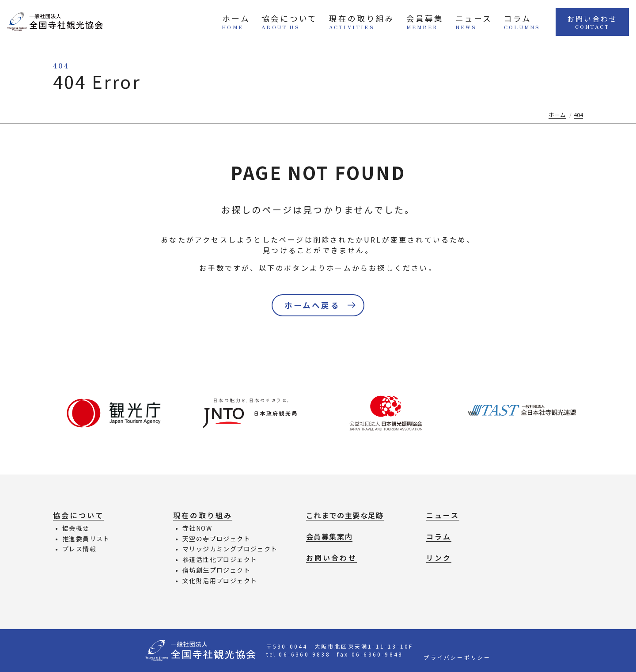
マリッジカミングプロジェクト (230, 549)
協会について (281, 23)
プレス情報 (79, 549)
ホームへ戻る (312, 305)
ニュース (466, 23)
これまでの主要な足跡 (345, 515)
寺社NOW (197, 528)
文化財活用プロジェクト (220, 581)
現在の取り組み (353, 23)
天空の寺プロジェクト (216, 539)
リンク (439, 558)
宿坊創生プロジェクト (216, 570)
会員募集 (417, 23)
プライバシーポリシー (457, 657)
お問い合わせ (588, 23)
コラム (514, 23)
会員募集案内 (329, 536)
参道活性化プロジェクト (220, 559)
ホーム (228, 23)
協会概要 (76, 528)
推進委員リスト (86, 539)
